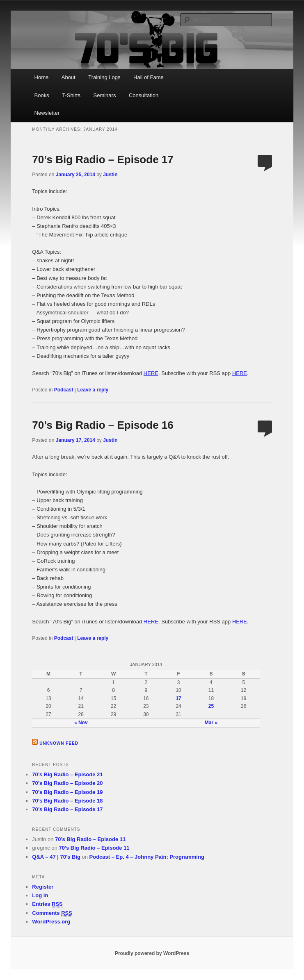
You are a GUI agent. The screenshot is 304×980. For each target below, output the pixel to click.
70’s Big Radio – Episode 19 (67, 792)
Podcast (64, 390)
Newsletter (47, 113)
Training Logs (104, 77)
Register (43, 887)
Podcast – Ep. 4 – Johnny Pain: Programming (147, 857)
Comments (52, 913)
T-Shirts (71, 95)
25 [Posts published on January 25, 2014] (211, 706)
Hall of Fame (149, 77)
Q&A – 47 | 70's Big (56, 857)
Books (42, 95)
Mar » (211, 723)
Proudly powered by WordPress (152, 953)
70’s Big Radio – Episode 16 (103, 425)
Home (42, 77)
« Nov (81, 723)
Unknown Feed (59, 743)
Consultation (144, 95)
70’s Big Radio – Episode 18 (67, 801)
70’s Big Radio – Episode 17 (103, 159)
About (69, 77)
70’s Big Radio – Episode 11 (90, 839)
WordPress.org (51, 922)
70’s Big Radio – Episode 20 (67, 783)
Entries (47, 904)
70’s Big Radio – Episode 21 (67, 774)
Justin (110, 175)
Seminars (104, 95)
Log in (40, 895)
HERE (151, 373)
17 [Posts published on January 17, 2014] (178, 698)
